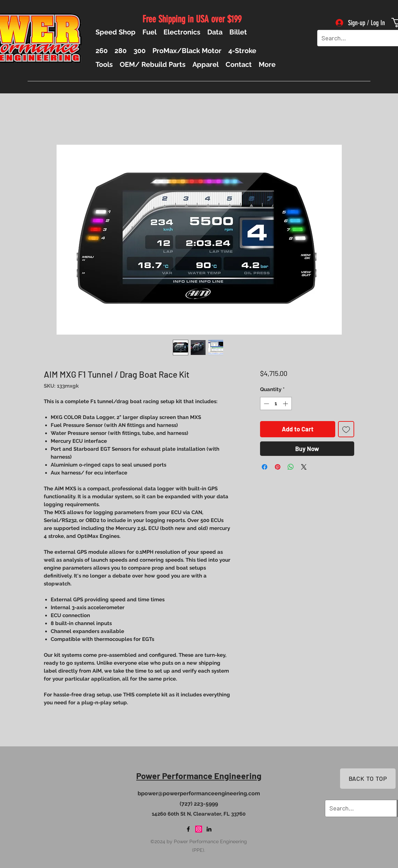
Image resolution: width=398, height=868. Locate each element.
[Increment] (286, 404)
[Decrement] (266, 404)
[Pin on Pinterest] (278, 467)
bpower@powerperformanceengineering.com (199, 793)
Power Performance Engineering (199, 776)
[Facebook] (188, 829)
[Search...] (356, 38)
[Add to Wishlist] (346, 429)
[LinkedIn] (209, 829)
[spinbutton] (276, 404)
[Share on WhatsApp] (291, 467)
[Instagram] (199, 829)
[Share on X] (304, 467)
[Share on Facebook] (265, 467)
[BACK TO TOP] (368, 779)
